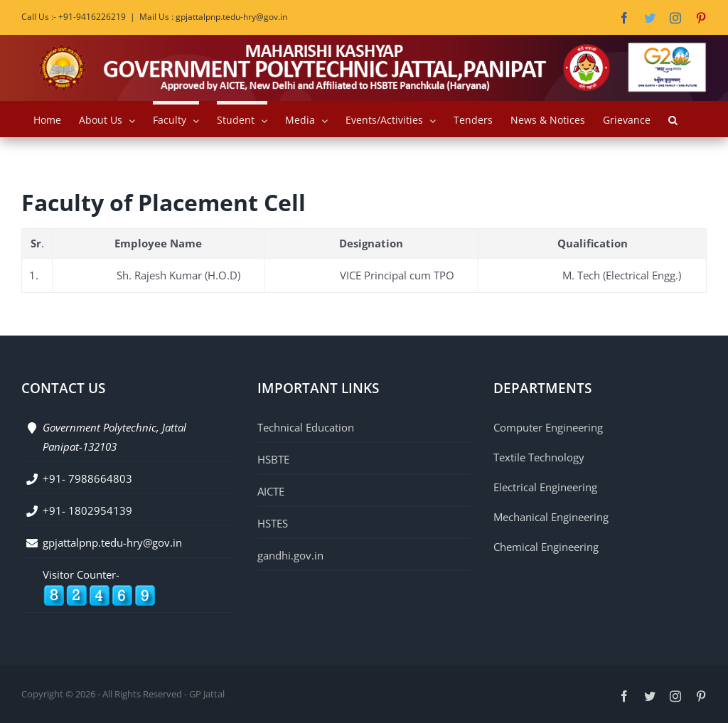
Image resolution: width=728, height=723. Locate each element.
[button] (673, 119)
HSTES (273, 523)
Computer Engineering (548, 427)
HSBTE (273, 459)
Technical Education (306, 427)
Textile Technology (539, 457)
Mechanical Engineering (551, 517)
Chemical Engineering (546, 547)
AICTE (271, 491)
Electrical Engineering (545, 487)
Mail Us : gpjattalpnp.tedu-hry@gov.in (213, 17)
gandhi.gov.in (290, 555)
